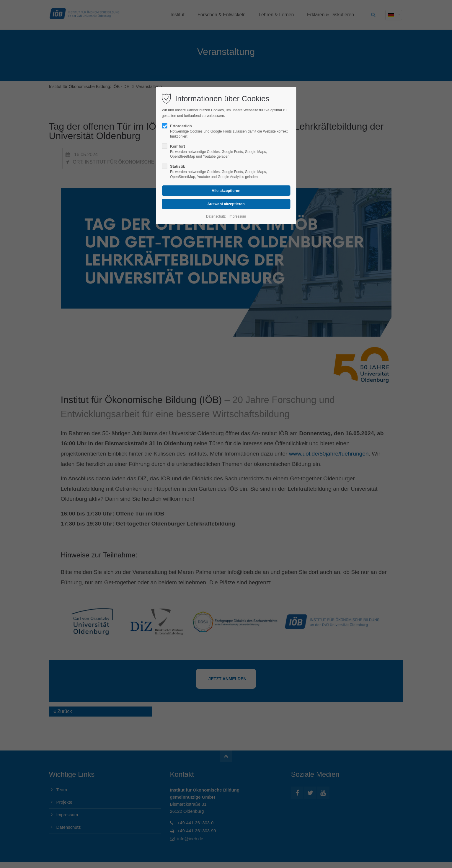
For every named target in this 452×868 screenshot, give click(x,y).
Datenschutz (216, 216)
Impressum (237, 216)
